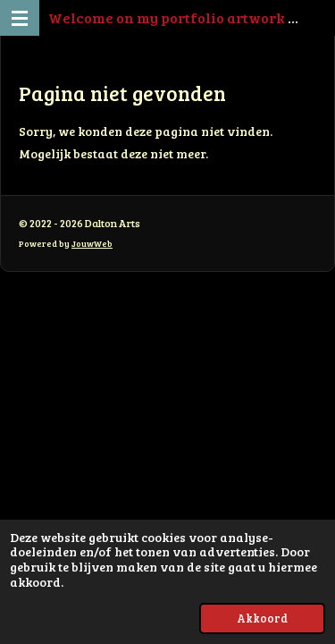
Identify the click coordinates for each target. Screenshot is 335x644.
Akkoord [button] (262, 618)
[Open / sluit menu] (20, 18)
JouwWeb (92, 243)
